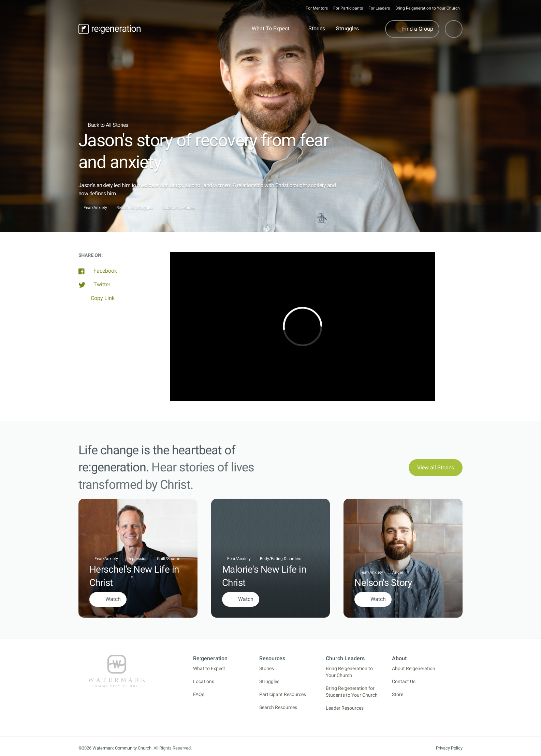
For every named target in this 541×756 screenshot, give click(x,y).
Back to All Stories (103, 125)
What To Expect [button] (270, 28)
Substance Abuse (178, 208)
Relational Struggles (135, 208)
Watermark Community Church (122, 748)
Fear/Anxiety (95, 208)
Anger (398, 572)
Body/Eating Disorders (281, 559)
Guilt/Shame (169, 559)
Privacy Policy (449, 748)
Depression (137, 559)
